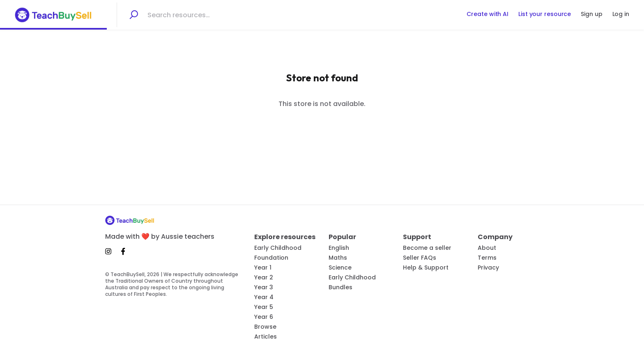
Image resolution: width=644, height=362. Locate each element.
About (487, 248)
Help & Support (426, 267)
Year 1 (263, 267)
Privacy (488, 267)
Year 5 (264, 307)
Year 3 (264, 287)
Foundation (271, 258)
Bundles (340, 287)
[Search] (133, 15)
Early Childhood (278, 248)
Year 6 (264, 317)
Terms (487, 258)
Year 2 (264, 277)
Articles (266, 337)
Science (340, 267)
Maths (338, 258)
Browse (265, 327)
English (339, 248)
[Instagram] (111, 251)
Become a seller (427, 248)
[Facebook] (123, 251)
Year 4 (264, 297)
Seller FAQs (420, 258)
